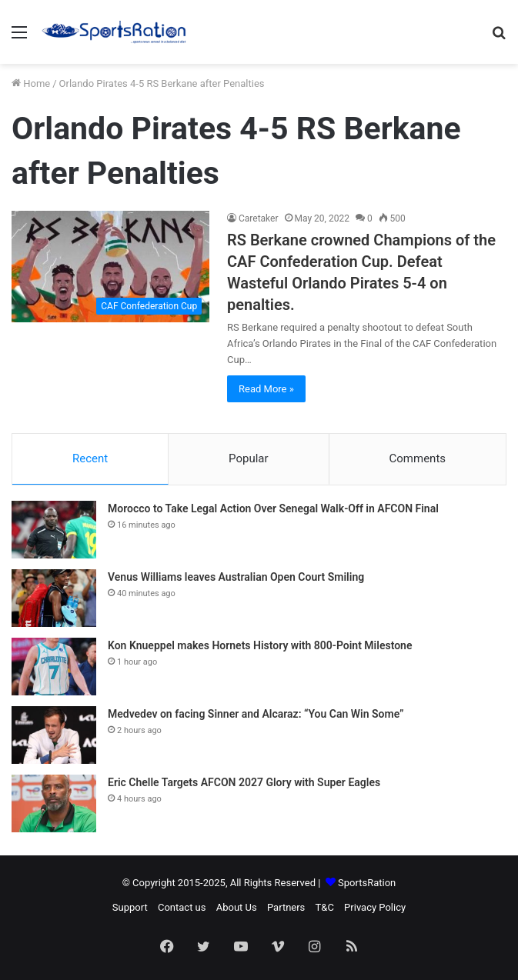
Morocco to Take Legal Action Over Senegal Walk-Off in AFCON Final (273, 508)
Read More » (266, 389)
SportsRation (367, 883)
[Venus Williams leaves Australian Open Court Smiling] (54, 598)
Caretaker (259, 218)
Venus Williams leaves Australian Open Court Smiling (236, 577)
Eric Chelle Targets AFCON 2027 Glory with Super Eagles (244, 782)
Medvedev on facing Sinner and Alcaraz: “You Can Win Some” (256, 714)
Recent (90, 458)
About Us (237, 907)
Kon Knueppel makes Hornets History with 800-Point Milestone (260, 645)
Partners (286, 907)
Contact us (182, 907)
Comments (418, 458)
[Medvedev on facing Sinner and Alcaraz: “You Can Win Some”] (54, 735)
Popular (249, 458)
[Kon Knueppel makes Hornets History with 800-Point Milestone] (54, 667)
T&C (325, 907)
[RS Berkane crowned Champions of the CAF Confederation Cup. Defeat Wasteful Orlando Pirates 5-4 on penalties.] (110, 267)
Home (31, 83)
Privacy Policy (375, 907)
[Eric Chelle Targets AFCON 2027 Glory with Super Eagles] (54, 803)
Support (130, 907)
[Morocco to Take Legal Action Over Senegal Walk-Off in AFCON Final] (54, 530)
